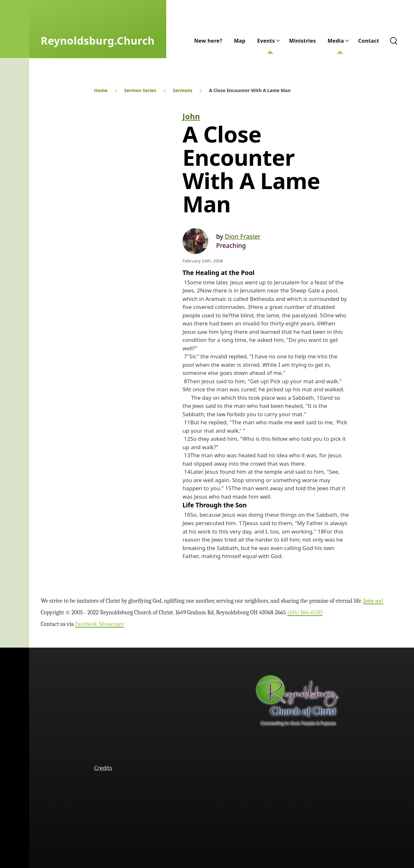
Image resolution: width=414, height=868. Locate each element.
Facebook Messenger (100, 624)
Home (101, 90)
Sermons (183, 90)
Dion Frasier (243, 236)
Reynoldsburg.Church (98, 41)
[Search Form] (394, 41)
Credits (103, 768)
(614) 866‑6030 (305, 613)
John (191, 116)
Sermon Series (140, 90)
